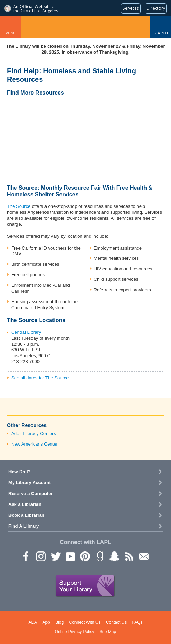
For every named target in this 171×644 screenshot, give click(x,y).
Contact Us (116, 622)
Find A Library (24, 526)
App (46, 622)
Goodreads (99, 556)
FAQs (137, 622)
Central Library (26, 332)
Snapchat (114, 556)
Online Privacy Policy (75, 632)
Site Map (108, 632)
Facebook (26, 556)
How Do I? (20, 472)
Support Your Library (85, 586)
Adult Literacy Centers (34, 433)
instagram (41, 556)
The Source (19, 206)
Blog (59, 622)
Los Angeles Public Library (85, 27)
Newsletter (143, 556)
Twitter (55, 556)
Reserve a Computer (30, 493)
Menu (10, 33)
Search (161, 33)
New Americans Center (34, 444)
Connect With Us (85, 622)
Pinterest (85, 556)
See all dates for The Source (40, 378)
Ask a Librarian (25, 504)
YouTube (70, 556)
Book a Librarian (26, 515)
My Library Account (30, 483)
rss (129, 556)
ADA (33, 622)
